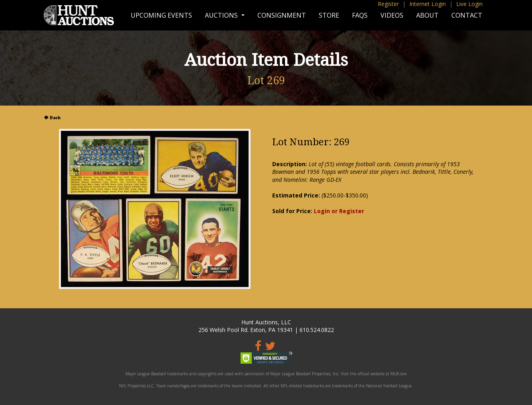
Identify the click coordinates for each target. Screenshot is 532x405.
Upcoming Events (161, 15)
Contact (467, 15)
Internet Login (428, 4)
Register (388, 4)
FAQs (360, 15)
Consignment (282, 15)
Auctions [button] (222, 15)
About (427, 15)
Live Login (469, 4)
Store (329, 15)
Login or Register (339, 211)
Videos (392, 15)
